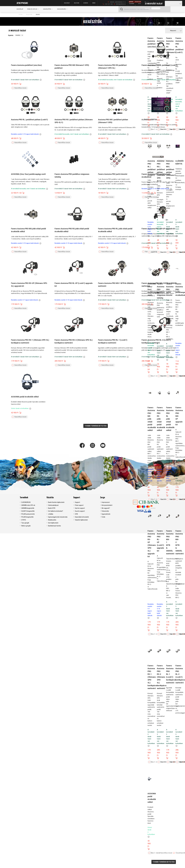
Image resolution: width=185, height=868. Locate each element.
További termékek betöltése (164, 862)
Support (77, 497)
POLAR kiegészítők (27, 517)
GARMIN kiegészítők (28, 508)
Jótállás (51, 514)
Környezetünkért (107, 505)
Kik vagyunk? (106, 508)
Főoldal (21, 15)
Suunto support (80, 511)
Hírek (94, 3)
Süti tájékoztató (53, 523)
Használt (67, 3)
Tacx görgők (25, 523)
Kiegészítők (29, 15)
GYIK (76, 514)
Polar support (79, 505)
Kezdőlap (20, 9)
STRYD (24, 520)
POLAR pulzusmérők (28, 514)
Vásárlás (50, 497)
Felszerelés (105, 511)
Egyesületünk (106, 514)
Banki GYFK (52, 508)
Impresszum (106, 502)
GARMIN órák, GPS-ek (28, 505)
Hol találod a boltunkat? (56, 511)
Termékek (24, 497)
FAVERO (38, 15)
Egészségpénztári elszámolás (58, 517)
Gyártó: (147, 8)
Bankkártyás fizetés (54, 526)
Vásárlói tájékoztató (81, 520)
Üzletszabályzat (53, 505)
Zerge (103, 497)
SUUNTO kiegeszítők (28, 511)
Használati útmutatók (82, 517)
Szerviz (86, 3)
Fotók (103, 517)
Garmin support (80, 508)
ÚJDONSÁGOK (26, 502)
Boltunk (77, 3)
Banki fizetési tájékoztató (56, 502)
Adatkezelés (52, 520)
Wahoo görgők (26, 526)
